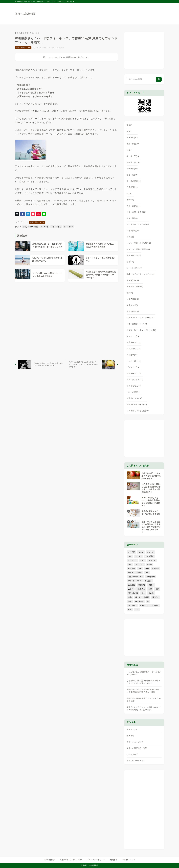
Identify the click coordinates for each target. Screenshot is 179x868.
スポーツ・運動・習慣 (138, 249)
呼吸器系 (132, 187)
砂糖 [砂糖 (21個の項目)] (150, 589)
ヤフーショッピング (135, 742)
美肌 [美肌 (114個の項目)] (130, 597)
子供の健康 (133, 299)
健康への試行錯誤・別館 (137, 748)
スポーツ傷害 (56, 227)
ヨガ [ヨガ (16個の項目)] (130, 564)
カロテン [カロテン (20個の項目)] (150, 552)
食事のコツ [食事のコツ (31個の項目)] (144, 605)
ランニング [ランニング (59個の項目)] (139, 564)
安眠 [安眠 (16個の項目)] (147, 569)
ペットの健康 (134, 392)
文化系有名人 (134, 349)
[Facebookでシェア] (22, 214)
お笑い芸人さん (135, 380)
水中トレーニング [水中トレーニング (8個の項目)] (135, 581)
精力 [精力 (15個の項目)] (143, 593)
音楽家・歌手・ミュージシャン (141, 330)
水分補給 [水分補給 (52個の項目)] (148, 581)
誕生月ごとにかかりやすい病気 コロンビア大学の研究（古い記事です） (144, 708)
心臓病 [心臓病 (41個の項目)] (131, 573)
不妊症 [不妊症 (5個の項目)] (149, 564)
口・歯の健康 (134, 181)
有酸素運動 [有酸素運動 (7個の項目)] (151, 577)
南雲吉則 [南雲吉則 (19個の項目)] (132, 569)
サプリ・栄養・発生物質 (139, 243)
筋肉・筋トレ (134, 255)
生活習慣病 (133, 231)
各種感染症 (133, 280)
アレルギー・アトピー (138, 224)
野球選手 (132, 355)
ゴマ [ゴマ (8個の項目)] (130, 556)
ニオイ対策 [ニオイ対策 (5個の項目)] (149, 556)
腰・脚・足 (134, 162)
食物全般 (133, 311)
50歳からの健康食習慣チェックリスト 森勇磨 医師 (144, 700)
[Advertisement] (67, 321)
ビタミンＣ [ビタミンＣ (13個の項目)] (132, 560)
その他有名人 (134, 386)
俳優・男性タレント (32, 33)
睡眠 (130, 262)
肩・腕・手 (133, 156)
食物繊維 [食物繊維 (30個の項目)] (155, 605)
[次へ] (93, 365)
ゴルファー (133, 367)
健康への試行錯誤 (25, 14)
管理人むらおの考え (137, 404)
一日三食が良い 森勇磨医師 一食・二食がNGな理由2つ (144, 673)
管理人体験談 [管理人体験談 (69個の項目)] (133, 593)
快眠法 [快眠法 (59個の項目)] (139, 573)
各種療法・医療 (135, 287)
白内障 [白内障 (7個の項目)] (151, 585)
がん (130, 237)
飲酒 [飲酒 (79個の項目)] (130, 609)
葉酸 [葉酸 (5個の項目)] (130, 601)
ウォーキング (68, 227)
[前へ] (40, 365)
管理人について (134, 398)
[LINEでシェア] (44, 214)
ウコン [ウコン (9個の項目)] (141, 552)
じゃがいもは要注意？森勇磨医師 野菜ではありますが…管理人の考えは (144, 682)
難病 (130, 293)
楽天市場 (130, 736)
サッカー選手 (134, 361)
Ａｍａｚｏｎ (132, 729)
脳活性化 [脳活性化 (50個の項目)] (156, 597)
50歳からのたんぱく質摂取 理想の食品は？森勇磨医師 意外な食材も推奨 (143, 691)
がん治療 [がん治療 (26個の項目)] (132, 552)
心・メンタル (135, 268)
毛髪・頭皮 (133, 144)
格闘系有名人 (134, 373)
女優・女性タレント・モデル (141, 318)
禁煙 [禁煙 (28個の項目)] (157, 589)
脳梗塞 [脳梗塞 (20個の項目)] (146, 597)
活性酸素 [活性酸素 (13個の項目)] (132, 585)
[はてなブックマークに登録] (28, 214)
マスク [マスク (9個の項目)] (143, 560)
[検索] (159, 79)
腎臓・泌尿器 (134, 206)
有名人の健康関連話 (30, 227)
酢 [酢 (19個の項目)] (148, 601)
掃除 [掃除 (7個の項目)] (147, 573)
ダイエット (44, 227)
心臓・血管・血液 (136, 212)
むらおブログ (132, 754)
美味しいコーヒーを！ (136, 760)
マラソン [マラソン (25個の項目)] (152, 560)
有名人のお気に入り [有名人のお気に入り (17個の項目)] (136, 577)
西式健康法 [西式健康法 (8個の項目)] (139, 601)
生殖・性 (132, 218)
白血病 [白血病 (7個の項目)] (131, 589)
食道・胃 (132, 175)
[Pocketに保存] (33, 214)
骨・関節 (132, 169)
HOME (19, 33)
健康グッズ (133, 305)
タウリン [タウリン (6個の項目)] (138, 556)
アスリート (133, 336)
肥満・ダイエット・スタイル (141, 274)
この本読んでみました (138, 411)
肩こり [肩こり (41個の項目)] (138, 597)
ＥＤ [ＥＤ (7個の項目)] (137, 609)
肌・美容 (132, 138)
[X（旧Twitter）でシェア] (17, 214)
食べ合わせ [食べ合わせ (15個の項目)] (132, 605)
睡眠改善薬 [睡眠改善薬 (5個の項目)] (141, 589)
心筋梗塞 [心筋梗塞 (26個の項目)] (156, 569)
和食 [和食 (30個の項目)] (140, 569)
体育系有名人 (134, 342)
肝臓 (130, 200)
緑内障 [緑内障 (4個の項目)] (151, 593)
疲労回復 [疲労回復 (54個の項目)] (142, 585)
